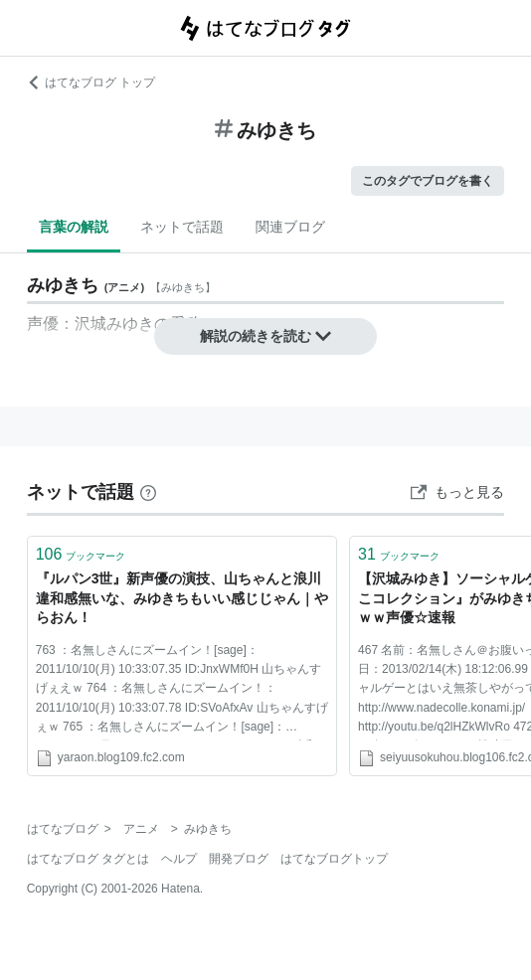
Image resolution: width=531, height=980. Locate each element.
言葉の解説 (74, 227)
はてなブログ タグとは (88, 859)
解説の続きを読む (265, 336)
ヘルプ (179, 859)
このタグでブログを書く (428, 181)
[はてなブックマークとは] (148, 492)
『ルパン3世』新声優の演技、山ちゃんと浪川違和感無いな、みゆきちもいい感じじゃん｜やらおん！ (182, 598)
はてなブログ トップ (91, 82)
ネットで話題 (182, 227)
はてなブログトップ (334, 859)
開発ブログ (239, 859)
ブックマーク (81, 554)
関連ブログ (290, 227)
